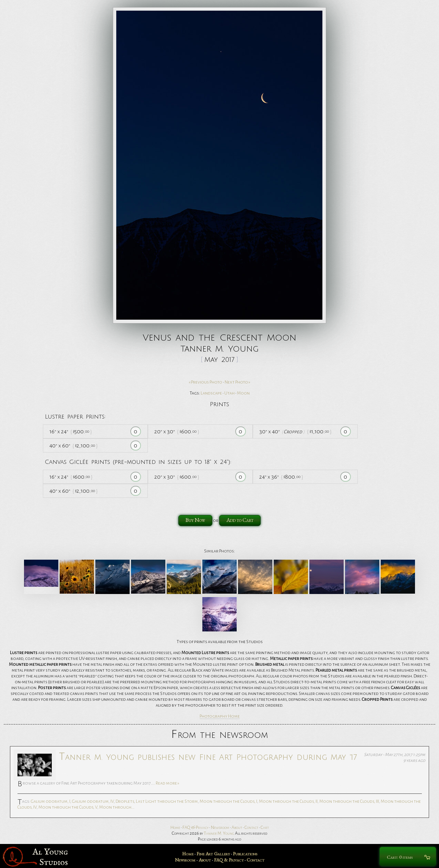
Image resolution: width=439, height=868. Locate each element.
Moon (243, 393)
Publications (245, 854)
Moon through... (117, 807)
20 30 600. (177, 431)
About (237, 827)
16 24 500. (70, 431)
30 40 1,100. (295, 431)
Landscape (211, 393)
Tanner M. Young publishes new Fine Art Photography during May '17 (208, 757)
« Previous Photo (205, 382)
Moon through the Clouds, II (288, 801)
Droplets (125, 801)
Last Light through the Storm (167, 801)
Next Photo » (238, 382)
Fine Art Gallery (213, 854)
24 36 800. (281, 477)
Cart (265, 827)
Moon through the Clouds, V (68, 807)
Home (175, 827)
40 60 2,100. (73, 446)
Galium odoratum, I (51, 801)
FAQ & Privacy (195, 827)
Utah (229, 393)
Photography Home (220, 716)
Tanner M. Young (219, 833)
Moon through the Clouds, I (228, 801)
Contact (251, 827)
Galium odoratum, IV (93, 801)
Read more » (168, 783)
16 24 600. (71, 477)
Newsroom (220, 827)
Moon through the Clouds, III (349, 801)
